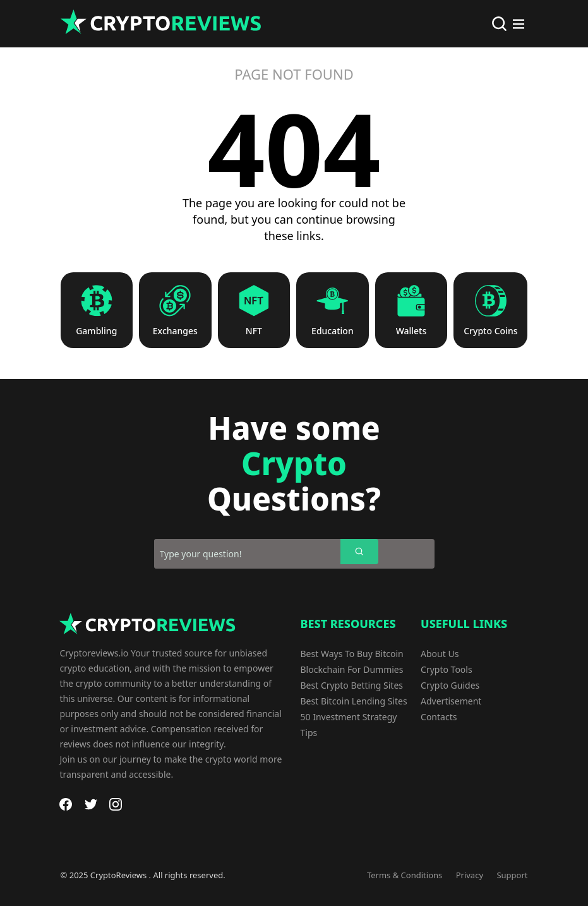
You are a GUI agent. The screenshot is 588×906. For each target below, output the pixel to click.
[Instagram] (116, 804)
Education (333, 331)
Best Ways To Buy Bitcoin (352, 654)
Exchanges (175, 331)
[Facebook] (66, 804)
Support (512, 875)
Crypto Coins (490, 331)
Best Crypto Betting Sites (352, 685)
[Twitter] (91, 804)
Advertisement (451, 701)
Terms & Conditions (405, 875)
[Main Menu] (519, 24)
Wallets (411, 331)
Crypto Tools (447, 669)
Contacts (439, 717)
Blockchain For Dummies (352, 669)
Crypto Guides (450, 685)
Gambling (96, 331)
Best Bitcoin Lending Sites (354, 701)
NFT (254, 331)
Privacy (470, 875)
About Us (440, 654)
